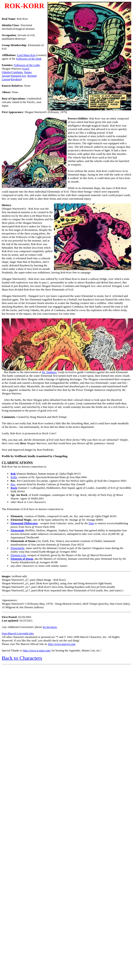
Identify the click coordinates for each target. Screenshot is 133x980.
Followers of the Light (27, 65)
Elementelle (17, 548)
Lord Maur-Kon (26, 55)
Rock (14, 488)
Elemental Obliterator (24, 523)
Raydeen (16, 79)
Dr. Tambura (49, 372)
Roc (13, 484)
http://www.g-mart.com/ (37, 650)
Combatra (17, 72)
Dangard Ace (18, 76)
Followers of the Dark (29, 59)
